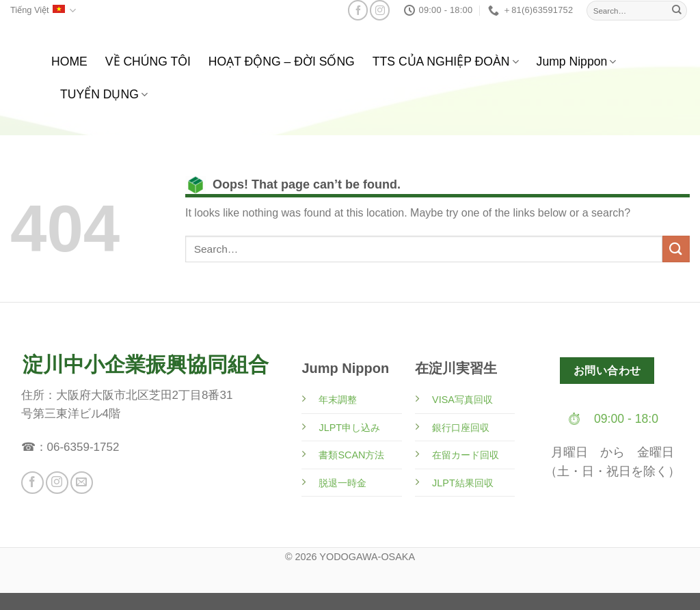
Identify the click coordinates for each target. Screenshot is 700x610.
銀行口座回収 (461, 428)
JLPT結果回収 (463, 483)
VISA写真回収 (462, 400)
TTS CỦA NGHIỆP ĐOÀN (446, 61)
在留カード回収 (466, 455)
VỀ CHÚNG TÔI (148, 61)
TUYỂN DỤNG (104, 94)
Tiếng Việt (43, 11)
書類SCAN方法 (351, 455)
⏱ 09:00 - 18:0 (612, 419)
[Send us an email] (82, 483)
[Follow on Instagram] (380, 10)
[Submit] (677, 10)
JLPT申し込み (349, 428)
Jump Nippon (577, 61)
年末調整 (338, 400)
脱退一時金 (342, 483)
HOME (69, 61)
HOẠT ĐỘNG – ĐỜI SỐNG (282, 61)
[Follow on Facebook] (358, 10)
